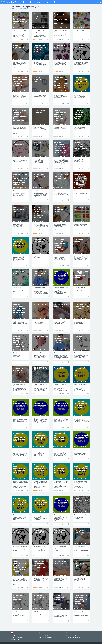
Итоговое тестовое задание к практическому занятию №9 (41, 436)
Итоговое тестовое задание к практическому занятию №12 (20, 501)
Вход (99, 2)
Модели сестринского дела (19, 210)
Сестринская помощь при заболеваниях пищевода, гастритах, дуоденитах (59, 244)
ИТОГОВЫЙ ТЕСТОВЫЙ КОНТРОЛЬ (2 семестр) (19, 242)
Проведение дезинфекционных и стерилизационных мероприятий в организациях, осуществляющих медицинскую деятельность (61, 85)
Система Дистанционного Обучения (76, 637)
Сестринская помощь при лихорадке (18, 370)
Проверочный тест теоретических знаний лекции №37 (80, 372)
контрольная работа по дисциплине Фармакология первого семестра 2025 (20, 19)
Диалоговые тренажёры (73, 633)
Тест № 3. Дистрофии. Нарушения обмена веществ (81, 145)
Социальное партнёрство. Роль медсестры (81, 532)
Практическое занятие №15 (39, 240)
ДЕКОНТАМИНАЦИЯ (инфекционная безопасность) (40, 371)
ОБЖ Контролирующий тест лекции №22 (81, 435)
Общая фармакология (19, 47)
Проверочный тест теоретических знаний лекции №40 (60, 437)
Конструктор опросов (45, 635)
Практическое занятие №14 (80, 47)
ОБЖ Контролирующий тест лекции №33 (61, 500)
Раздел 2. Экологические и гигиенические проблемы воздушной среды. (61, 116)
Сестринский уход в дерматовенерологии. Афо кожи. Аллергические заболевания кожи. (20, 180)
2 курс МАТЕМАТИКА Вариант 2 (80, 564)
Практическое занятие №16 (60, 531)
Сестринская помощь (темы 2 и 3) (41, 176)
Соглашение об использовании (28, 643)
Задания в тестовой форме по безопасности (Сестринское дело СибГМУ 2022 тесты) (81, 179)
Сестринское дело (24, 9)
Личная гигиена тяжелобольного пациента (40, 273)
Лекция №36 (59, 368)
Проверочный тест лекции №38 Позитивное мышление (81, 404)
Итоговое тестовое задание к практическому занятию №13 (41, 501)
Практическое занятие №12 (19, 531)
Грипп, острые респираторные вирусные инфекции (40, 49)
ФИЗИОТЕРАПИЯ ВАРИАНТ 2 (61, 306)
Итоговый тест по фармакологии (81, 15)
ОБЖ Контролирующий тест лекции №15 (41, 403)
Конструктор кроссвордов (46, 637)
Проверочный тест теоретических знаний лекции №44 (19, 469)
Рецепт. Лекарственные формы (60, 210)
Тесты (25, 2)
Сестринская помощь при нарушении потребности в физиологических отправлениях (20, 341)
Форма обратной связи (18, 637)
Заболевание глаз (41, 305)
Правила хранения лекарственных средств (41, 16)
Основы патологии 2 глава (81, 499)
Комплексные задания (73, 635)
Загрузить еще (51, 626)
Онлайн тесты (15, 9)
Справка (15, 635)
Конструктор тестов (45, 633)
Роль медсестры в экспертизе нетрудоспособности (61, 177)
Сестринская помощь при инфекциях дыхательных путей (80, 115)
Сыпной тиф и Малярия (59, 47)
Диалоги (49, 2)
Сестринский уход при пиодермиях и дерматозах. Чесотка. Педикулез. (20, 81)
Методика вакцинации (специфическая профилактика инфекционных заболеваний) (20, 309)
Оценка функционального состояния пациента (61, 339)
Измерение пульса (79, 337)
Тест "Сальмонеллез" (20, 144)
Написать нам (16, 639)
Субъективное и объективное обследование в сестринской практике (81, 599)
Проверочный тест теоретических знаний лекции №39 (19, 437)
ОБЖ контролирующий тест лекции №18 (20, 403)
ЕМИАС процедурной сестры (59, 597)
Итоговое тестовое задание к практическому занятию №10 (41, 468)
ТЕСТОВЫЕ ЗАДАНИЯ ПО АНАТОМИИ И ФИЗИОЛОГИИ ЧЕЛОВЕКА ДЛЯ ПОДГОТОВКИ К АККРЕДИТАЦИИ (61, 148)
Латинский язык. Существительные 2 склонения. (82, 307)
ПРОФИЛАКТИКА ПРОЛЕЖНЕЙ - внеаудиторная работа (81, 274)
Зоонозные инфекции (38, 144)
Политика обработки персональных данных (43, 643)
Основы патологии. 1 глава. (39, 79)
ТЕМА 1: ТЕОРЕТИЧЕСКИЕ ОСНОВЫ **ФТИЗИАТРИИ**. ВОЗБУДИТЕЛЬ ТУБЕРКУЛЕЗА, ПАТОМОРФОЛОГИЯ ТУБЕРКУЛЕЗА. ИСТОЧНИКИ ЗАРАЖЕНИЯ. (20, 571)
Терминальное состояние (39, 112)
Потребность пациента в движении (18, 597)
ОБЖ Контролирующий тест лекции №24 (61, 273)
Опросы (32, 2)
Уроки (56, 2)
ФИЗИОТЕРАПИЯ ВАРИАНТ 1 (61, 563)
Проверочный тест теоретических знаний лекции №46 (60, 469)
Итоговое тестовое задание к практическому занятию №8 (81, 80)
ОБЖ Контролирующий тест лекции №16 (61, 403)
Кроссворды (41, 2)
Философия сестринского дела (39, 597)
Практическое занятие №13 (39, 531)
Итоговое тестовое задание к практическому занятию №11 (81, 468)
